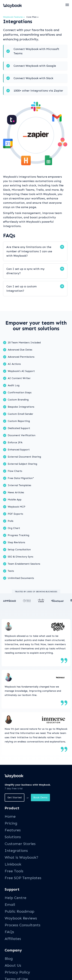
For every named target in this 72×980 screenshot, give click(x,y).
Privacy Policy (17, 972)
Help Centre (16, 898)
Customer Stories (20, 844)
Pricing (11, 823)
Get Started (15, 797)
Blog (9, 959)
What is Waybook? (21, 857)
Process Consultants (22, 925)
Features (13, 830)
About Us (13, 965)
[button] (67, 5)
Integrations (16, 851)
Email (10, 905)
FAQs (9, 932)
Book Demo (40, 797)
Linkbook (13, 864)
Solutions (13, 837)
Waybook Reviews (21, 918)
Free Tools (14, 871)
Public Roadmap (19, 911)
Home (10, 816)
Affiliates (13, 939)
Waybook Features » (14, 17)
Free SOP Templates (23, 878)
